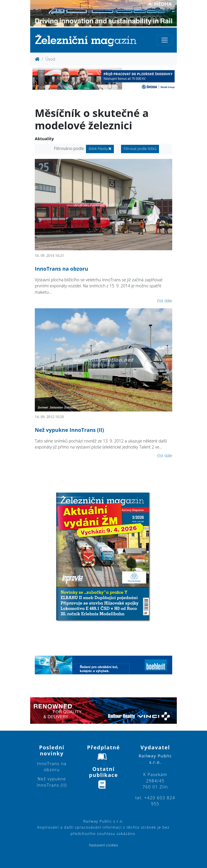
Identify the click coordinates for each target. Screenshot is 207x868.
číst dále (165, 301)
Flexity (100, 149)
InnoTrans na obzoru (62, 269)
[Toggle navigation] (165, 40)
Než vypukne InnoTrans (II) (69, 430)
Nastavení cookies (103, 845)
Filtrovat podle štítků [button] (140, 149)
